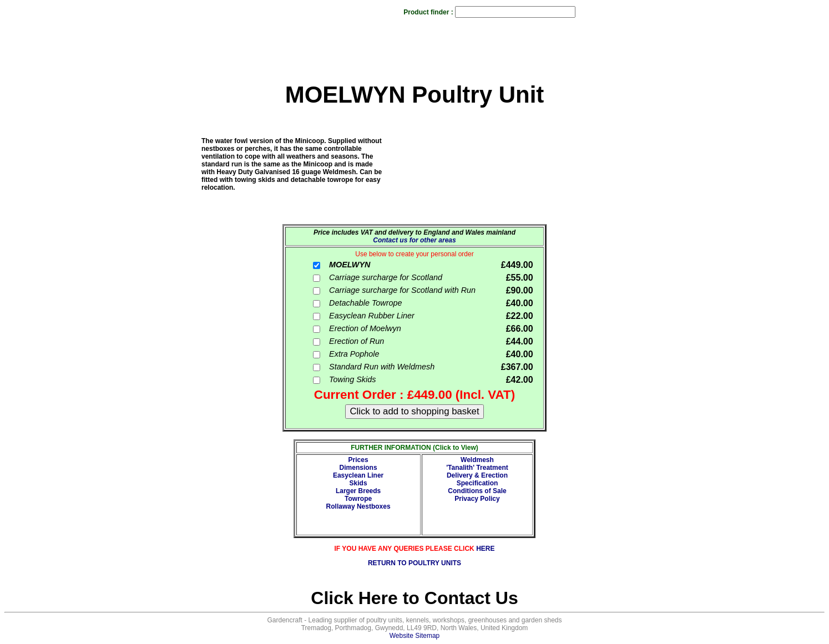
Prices (358, 460)
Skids (358, 483)
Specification (477, 483)
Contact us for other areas (414, 240)
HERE (485, 549)
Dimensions (358, 468)
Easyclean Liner (358, 475)
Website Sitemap (415, 636)
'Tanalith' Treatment (477, 468)
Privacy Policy (477, 499)
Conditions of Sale (477, 491)
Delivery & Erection (477, 475)
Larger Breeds (358, 491)
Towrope (358, 499)
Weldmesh (477, 460)
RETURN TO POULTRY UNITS (414, 563)
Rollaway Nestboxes (358, 506)
